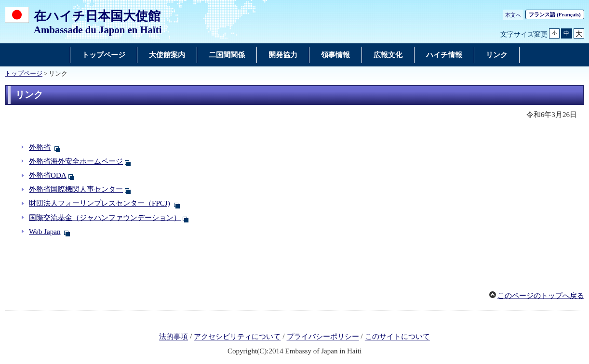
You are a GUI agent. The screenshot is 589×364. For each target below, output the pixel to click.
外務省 (40, 147)
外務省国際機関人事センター (76, 189)
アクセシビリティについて (237, 337)
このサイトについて (397, 337)
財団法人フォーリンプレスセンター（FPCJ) (100, 203)
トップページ (24, 74)
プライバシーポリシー (323, 337)
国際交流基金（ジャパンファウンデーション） (105, 218)
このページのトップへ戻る (541, 296)
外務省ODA (48, 175)
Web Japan (45, 232)
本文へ (513, 15)
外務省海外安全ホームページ (76, 161)
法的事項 (174, 337)
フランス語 (555, 14)
